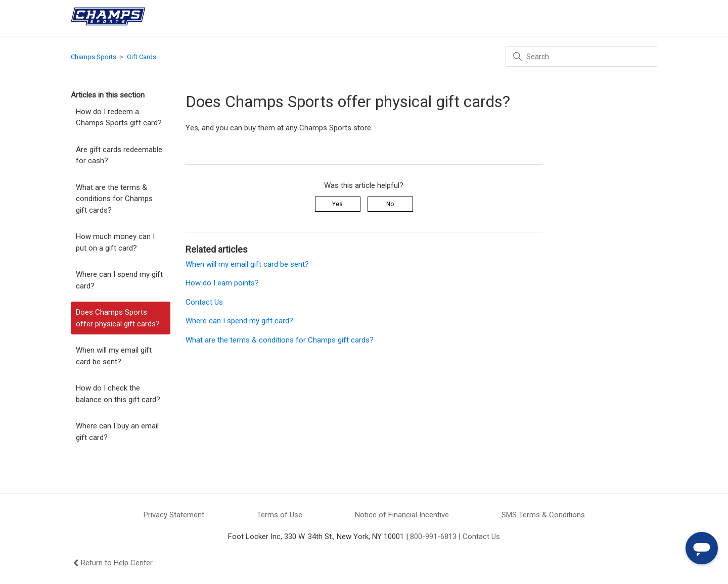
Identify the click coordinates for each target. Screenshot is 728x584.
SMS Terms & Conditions (543, 515)
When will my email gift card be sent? (114, 356)
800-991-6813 (433, 537)
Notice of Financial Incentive (402, 515)
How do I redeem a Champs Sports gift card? (119, 117)
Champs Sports (94, 57)
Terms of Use (280, 515)
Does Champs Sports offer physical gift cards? (118, 318)
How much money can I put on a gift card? (115, 242)
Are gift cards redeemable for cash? (119, 155)
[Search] (581, 57)
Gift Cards (142, 57)
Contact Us (204, 302)
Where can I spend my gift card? (119, 280)
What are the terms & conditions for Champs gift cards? (114, 199)
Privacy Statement (174, 515)
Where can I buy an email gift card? (117, 432)
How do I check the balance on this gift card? (118, 394)
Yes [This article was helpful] (337, 204)
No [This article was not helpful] (390, 204)
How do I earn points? (222, 283)
